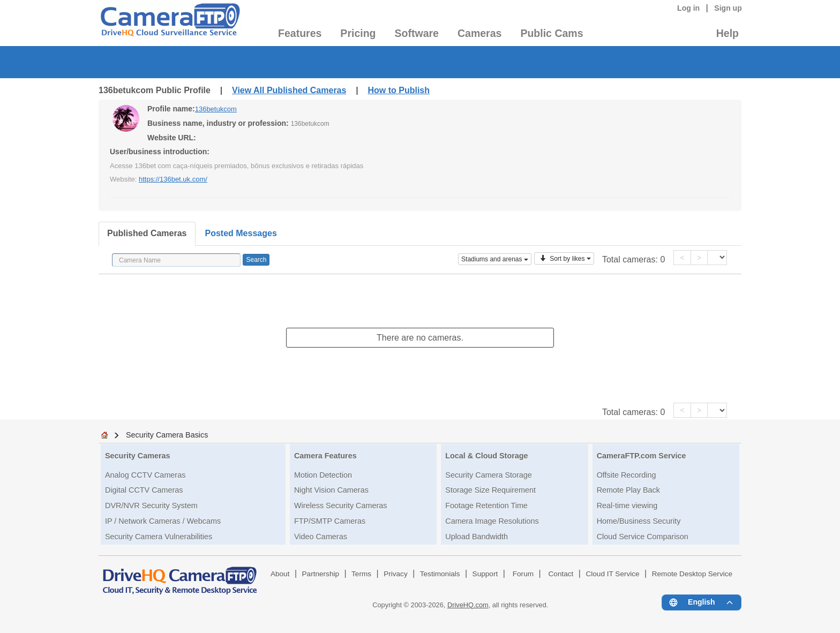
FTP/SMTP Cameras (330, 521)
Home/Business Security (639, 521)
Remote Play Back (628, 490)
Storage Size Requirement (490, 490)
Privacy (396, 574)
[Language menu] (702, 602)
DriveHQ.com (468, 605)
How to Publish (399, 90)
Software (417, 33)
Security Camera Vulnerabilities (159, 537)
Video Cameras (321, 537)
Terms (361, 574)
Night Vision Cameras (331, 490)
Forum (523, 574)
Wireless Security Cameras (341, 506)
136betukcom (216, 109)
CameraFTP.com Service (642, 456)
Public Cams (552, 33)
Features (300, 33)
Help (727, 33)
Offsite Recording (627, 475)
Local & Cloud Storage (486, 456)
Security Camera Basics (167, 435)
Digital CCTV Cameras (144, 490)
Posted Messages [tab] (241, 233)
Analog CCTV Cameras (145, 475)
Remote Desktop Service (692, 574)
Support (485, 574)
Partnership (321, 574)
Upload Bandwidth (477, 537)
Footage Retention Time (486, 506)
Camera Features (325, 456)
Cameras (479, 33)
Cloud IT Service (612, 574)
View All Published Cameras (289, 90)
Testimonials (440, 574)
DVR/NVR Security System (151, 506)
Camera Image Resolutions (492, 521)
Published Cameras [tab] (147, 233)
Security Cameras (138, 456)
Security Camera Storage (489, 475)
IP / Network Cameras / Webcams (163, 521)
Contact (561, 574)
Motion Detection (323, 475)
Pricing (358, 33)
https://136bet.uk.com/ (173, 179)
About (280, 574)
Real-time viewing (627, 506)
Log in (688, 8)
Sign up (728, 8)
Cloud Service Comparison (643, 537)
